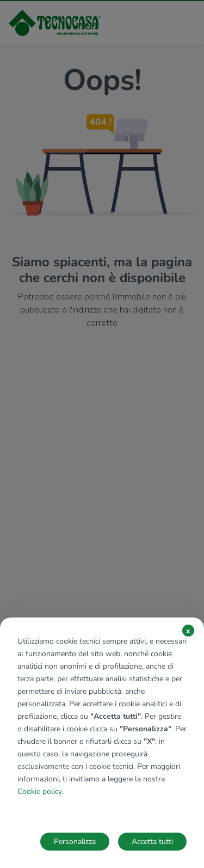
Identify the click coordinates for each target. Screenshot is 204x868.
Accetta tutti (152, 842)
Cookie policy (39, 791)
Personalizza (75, 842)
